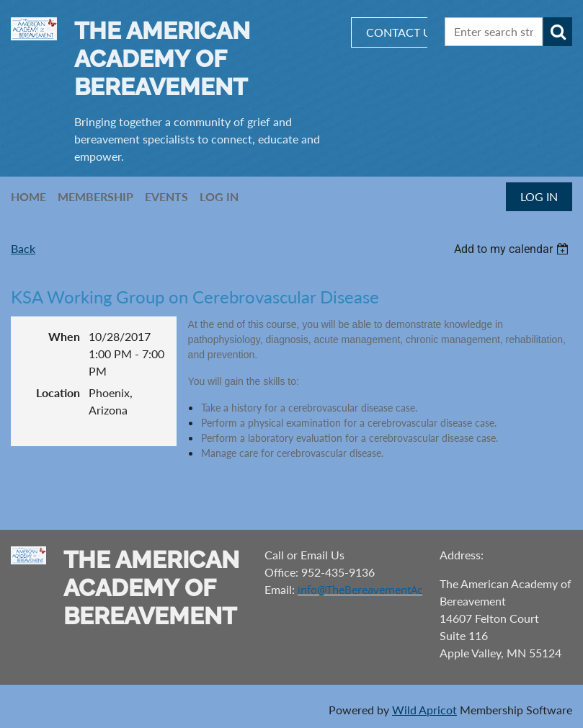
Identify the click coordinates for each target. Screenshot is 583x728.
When (64, 336)
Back (23, 248)
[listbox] (513, 249)
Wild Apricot (424, 710)
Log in (539, 196)
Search (558, 32)
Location (58, 392)
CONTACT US (402, 32)
